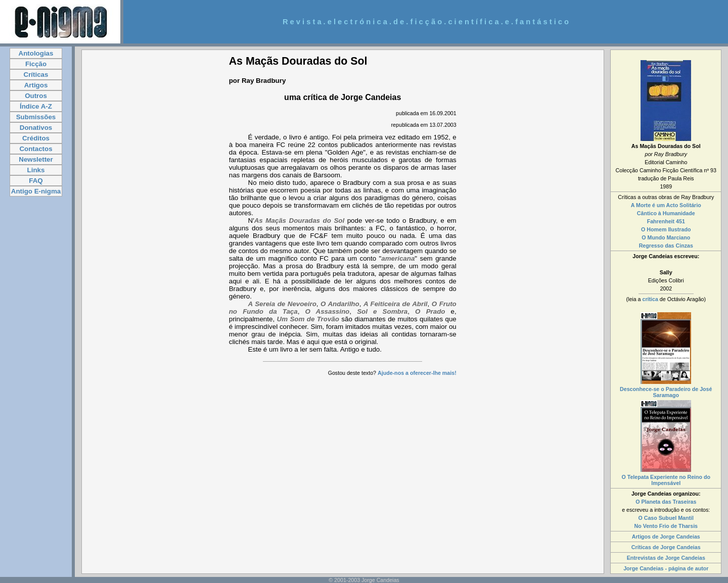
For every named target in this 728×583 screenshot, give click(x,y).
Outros (36, 96)
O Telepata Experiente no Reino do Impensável (666, 480)
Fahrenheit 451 (666, 221)
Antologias (36, 53)
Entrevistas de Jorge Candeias (666, 558)
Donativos (36, 128)
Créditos (36, 138)
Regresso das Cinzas (666, 246)
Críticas (36, 75)
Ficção (36, 64)
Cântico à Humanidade (666, 213)
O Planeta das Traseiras (666, 502)
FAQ (36, 181)
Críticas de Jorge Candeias (666, 547)
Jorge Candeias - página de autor (666, 568)
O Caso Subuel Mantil (666, 518)
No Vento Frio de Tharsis (666, 526)
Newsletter (36, 159)
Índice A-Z (36, 106)
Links (36, 170)
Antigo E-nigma (36, 191)
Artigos (36, 85)
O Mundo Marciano (666, 237)
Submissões (36, 117)
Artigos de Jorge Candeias (666, 537)
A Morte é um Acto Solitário (666, 205)
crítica (650, 299)
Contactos (36, 149)
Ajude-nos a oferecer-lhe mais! (417, 373)
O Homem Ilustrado (666, 229)
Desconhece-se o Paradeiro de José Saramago (666, 392)
